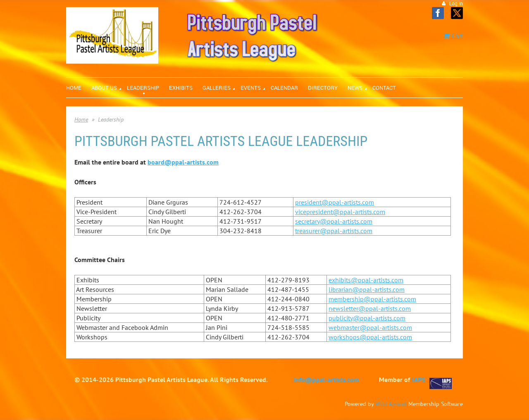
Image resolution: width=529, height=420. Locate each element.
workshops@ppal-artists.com (370, 337)
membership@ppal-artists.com (372, 299)
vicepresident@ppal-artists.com (340, 212)
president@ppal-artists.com (335, 202)
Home (81, 119)
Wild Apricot (391, 404)
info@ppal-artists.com (326, 379)
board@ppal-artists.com (183, 162)
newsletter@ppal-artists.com (370, 308)
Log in (456, 4)
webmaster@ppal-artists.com (370, 327)
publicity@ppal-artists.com (367, 318)
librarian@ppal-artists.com (367, 289)
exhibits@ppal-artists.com (366, 280)
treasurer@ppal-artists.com (334, 231)
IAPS (418, 379)
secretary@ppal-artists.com (334, 221)
